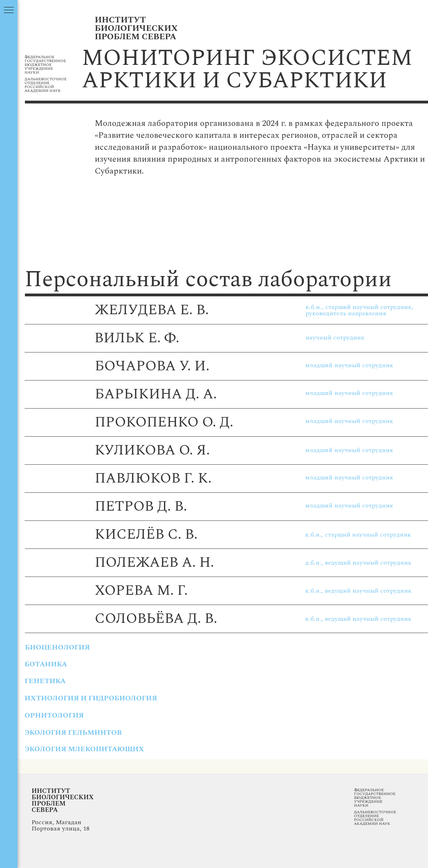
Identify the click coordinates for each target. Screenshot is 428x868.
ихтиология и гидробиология (91, 698)
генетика (45, 681)
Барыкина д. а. (156, 394)
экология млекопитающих (84, 749)
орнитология (54, 715)
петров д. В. (141, 507)
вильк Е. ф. (137, 338)
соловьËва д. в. (156, 619)
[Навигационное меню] (9, 11)
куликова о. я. (152, 450)
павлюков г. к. (153, 479)
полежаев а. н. (154, 563)
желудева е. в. (152, 310)
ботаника (46, 664)
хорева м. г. (141, 591)
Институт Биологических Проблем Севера (63, 800)
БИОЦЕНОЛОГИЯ (57, 647)
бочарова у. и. (152, 366)
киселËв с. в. (146, 535)
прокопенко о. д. (164, 422)
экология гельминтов (73, 733)
